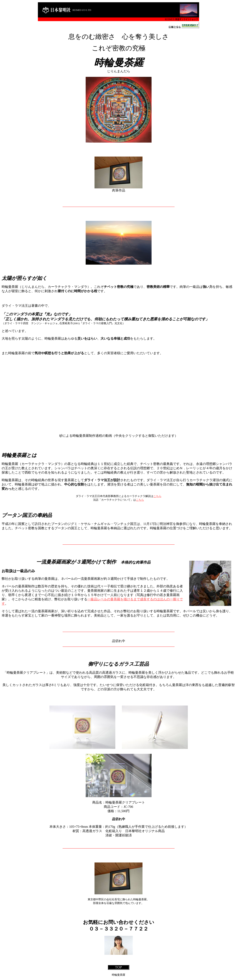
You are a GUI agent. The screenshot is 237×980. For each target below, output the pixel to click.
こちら (157, 496)
